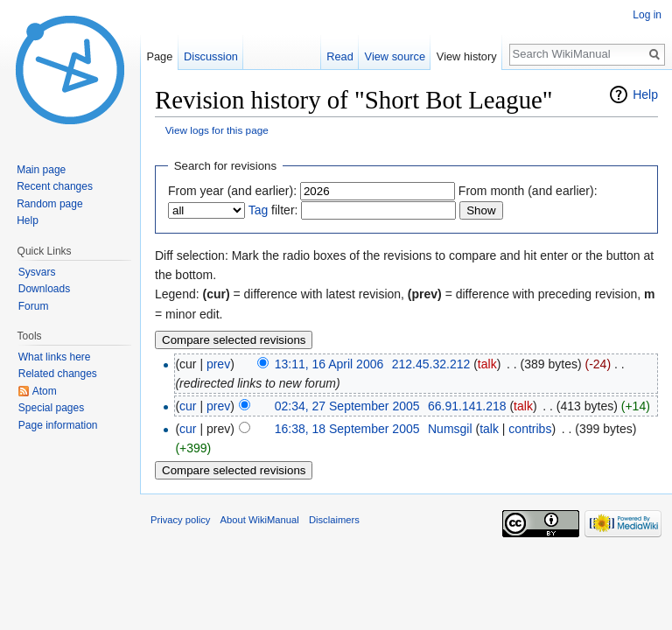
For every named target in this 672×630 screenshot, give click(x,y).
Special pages (51, 408)
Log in (647, 15)
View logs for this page (217, 130)
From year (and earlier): (232, 191)
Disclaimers (334, 520)
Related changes (58, 374)
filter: (273, 210)
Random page (49, 204)
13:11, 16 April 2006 (329, 364)
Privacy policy (180, 520)
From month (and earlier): (528, 191)
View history (467, 56)
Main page (41, 170)
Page (159, 56)
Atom (45, 391)
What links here (55, 357)
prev (218, 364)
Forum (34, 306)
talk (487, 364)
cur (188, 406)
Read (340, 56)
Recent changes (55, 186)
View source (395, 56)
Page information (58, 425)
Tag (259, 210)
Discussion (211, 56)
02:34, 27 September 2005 (347, 406)
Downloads (44, 289)
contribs (530, 429)
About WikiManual (260, 520)
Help (645, 94)
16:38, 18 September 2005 (347, 429)
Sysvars (37, 272)
